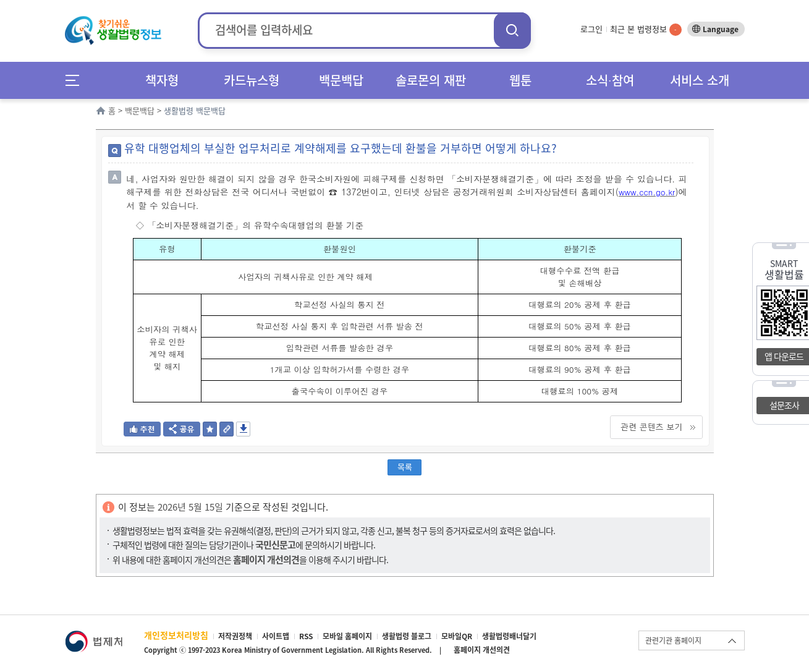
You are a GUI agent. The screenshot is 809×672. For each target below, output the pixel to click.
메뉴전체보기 (76, 80)
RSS (306, 636)
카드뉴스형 (252, 80)
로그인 (591, 29)
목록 (405, 466)
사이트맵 (276, 636)
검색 (512, 30)
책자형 (162, 80)
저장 (243, 429)
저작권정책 (235, 636)
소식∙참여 (610, 80)
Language (721, 29)
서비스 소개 (700, 80)
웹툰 (520, 80)
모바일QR (457, 636)
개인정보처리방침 (176, 635)
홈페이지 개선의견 (482, 650)
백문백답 (341, 80)
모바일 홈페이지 (347, 636)
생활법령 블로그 (407, 636)
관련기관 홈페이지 (673, 640)
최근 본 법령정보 (646, 29)
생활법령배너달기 (509, 636)
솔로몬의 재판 (431, 80)
